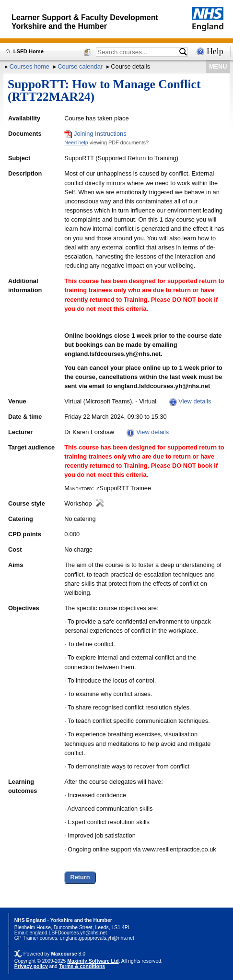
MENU (218, 66)
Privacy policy (31, 966)
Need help (76, 142)
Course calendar (80, 66)
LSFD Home (29, 51)
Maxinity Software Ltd (93, 961)
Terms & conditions (82, 966)
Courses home (29, 66)
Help (215, 51)
